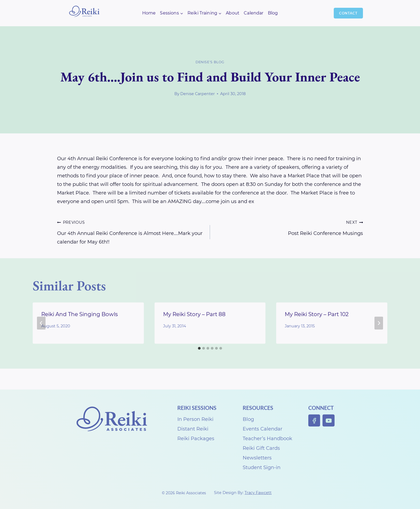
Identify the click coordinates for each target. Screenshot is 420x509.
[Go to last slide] (41, 323)
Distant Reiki (193, 429)
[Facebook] (314, 420)
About (233, 13)
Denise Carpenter (198, 94)
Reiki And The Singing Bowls (80, 314)
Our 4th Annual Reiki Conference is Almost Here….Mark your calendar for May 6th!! (131, 231)
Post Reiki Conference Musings (289, 227)
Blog (273, 13)
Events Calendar (262, 429)
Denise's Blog (210, 62)
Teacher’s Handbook (267, 439)
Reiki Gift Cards (261, 448)
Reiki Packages (196, 439)
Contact (348, 13)
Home (149, 13)
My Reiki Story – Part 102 (317, 314)
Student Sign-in (262, 467)
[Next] (379, 323)
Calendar (254, 13)
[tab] (199, 348)
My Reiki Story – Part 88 (194, 314)
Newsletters (257, 458)
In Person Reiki (195, 419)
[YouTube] (329, 420)
